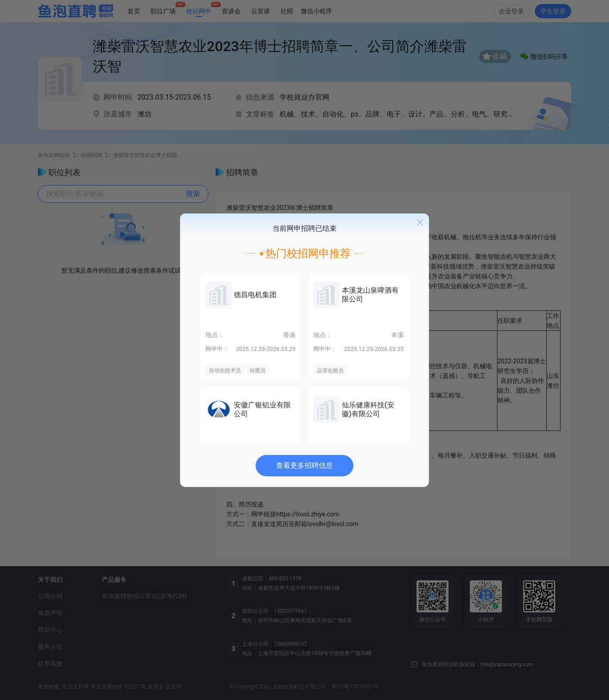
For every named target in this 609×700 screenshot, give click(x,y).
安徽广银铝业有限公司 (262, 409)
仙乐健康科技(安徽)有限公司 (368, 409)
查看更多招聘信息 (304, 465)
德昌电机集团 (255, 295)
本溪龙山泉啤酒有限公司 (370, 295)
